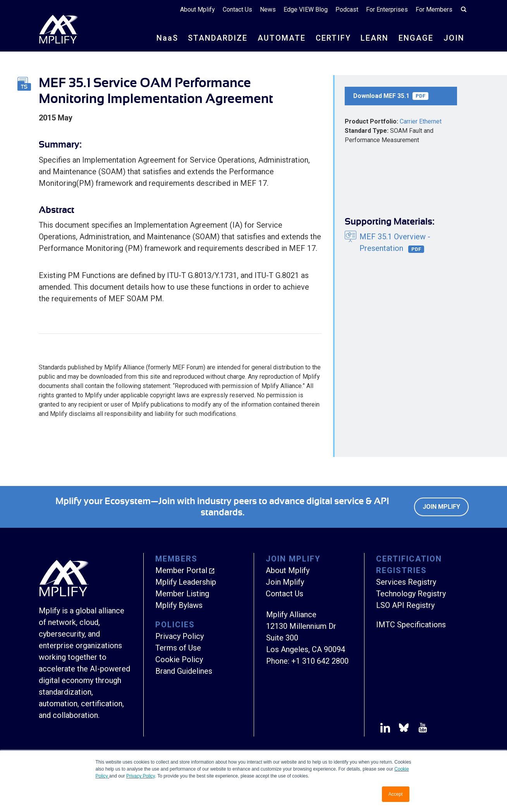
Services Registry (406, 582)
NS (167, 38)
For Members (434, 9)
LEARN (375, 38)
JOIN (454, 38)
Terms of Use (178, 648)
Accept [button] (396, 794)
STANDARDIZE (218, 38)
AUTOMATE (282, 38)
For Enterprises (387, 9)
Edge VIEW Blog (306, 9)
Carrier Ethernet (421, 121)
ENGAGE (416, 38)
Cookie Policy (179, 659)
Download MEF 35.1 (391, 96)
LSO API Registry (405, 605)
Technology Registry (411, 594)
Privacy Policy (141, 776)
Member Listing (182, 594)
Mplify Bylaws (179, 605)
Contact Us (237, 9)
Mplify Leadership (186, 582)
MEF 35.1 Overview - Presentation (395, 243)
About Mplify (198, 9)
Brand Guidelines (184, 671)
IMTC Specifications (411, 625)
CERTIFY (333, 38)
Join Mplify (441, 507)
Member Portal (181, 570)
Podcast (347, 9)
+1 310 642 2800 (320, 661)
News (268, 9)
